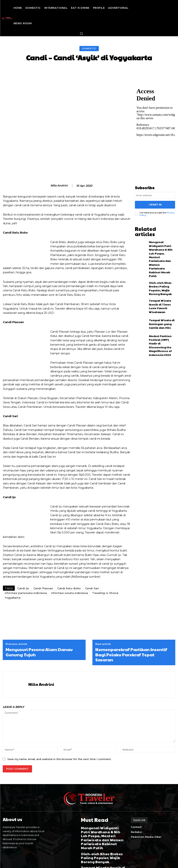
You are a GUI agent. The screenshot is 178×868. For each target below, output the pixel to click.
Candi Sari (92, 571)
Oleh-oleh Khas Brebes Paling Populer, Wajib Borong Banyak (161, 258)
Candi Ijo (23, 571)
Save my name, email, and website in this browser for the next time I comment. (59, 742)
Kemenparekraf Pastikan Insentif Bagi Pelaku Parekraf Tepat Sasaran (131, 637)
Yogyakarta (13, 580)
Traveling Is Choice (105, 576)
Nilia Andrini (59, 186)
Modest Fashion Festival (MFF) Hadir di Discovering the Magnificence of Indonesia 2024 (162, 311)
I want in (155, 204)
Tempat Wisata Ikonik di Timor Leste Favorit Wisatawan (161, 276)
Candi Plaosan (43, 571)
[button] (81, 34)
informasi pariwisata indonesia (26, 576)
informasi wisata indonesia (69, 576)
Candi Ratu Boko (69, 571)
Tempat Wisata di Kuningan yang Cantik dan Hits (161, 293)
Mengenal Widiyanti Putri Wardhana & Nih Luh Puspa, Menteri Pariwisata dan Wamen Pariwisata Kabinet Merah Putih (162, 240)
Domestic (89, 49)
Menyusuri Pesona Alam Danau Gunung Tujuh (39, 635)
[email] (155, 195)
